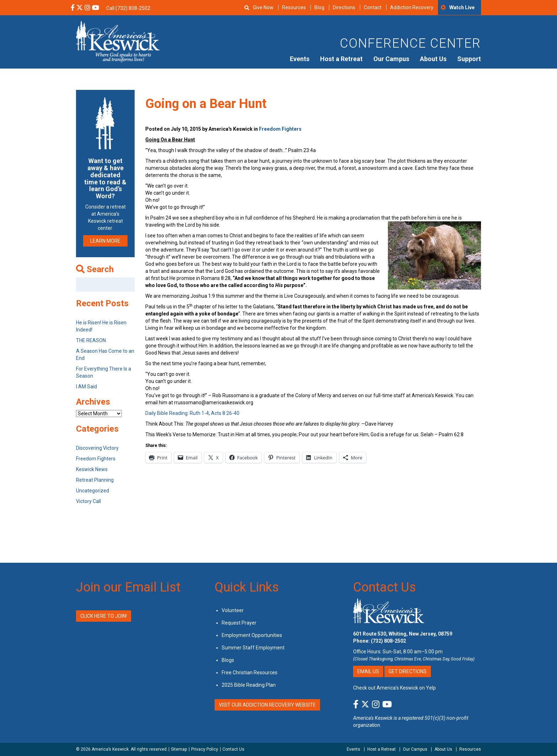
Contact (373, 7)
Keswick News (92, 469)
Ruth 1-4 (199, 413)
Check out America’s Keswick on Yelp (394, 688)
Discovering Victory (97, 448)
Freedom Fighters (280, 129)
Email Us (368, 671)
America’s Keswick (110, 749)
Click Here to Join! (104, 616)
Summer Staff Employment (253, 648)
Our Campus (391, 59)
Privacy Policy (205, 749)
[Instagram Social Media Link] (87, 8)
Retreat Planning (95, 480)
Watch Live (462, 7)
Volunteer (233, 610)
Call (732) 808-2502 (128, 8)
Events (300, 59)
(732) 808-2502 (388, 641)
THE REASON (91, 340)
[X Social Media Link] (80, 8)
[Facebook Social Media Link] (73, 8)
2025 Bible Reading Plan (249, 685)
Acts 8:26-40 (225, 413)
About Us (433, 59)
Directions (344, 7)
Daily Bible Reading (166, 413)
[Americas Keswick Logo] (118, 41)
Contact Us (385, 587)
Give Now (263, 7)
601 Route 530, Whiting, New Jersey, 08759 (403, 634)
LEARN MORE (105, 241)
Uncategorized (93, 491)
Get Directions (408, 671)
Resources (294, 7)
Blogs (228, 660)
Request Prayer (239, 623)
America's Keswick (373, 718)
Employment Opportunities (252, 635)
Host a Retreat (341, 59)
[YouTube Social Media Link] (96, 8)
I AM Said (86, 387)
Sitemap (179, 749)
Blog (319, 7)
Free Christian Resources (250, 673)
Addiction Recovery (412, 7)
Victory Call (88, 501)
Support (469, 59)
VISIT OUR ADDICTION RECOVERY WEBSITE (267, 705)
